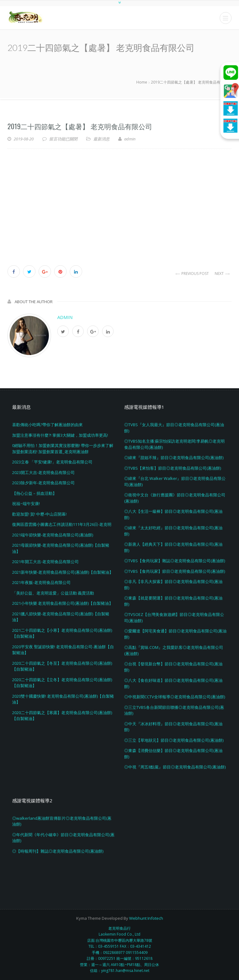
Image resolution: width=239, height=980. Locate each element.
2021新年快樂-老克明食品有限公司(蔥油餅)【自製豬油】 (63, 572)
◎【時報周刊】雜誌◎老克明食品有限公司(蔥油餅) (58, 851)
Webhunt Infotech (146, 918)
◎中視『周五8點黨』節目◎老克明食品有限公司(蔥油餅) (175, 767)
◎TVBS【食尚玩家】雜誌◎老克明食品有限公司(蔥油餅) (175, 561)
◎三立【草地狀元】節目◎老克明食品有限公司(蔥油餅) (174, 740)
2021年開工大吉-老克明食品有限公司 (45, 562)
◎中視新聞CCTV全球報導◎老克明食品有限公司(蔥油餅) (175, 697)
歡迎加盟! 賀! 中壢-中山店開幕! (39, 514)
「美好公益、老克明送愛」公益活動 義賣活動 (53, 593)
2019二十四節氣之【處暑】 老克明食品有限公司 (80, 126)
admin (65, 317)
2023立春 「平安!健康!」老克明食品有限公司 (52, 462)
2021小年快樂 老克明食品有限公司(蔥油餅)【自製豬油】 (63, 603)
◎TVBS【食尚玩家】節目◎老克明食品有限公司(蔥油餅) (175, 571)
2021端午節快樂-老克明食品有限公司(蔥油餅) (53, 535)
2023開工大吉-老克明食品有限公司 (43, 472)
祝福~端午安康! (26, 504)
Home (142, 82)
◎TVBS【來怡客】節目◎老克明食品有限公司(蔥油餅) (173, 468)
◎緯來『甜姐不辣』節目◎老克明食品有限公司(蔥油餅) (174, 458)
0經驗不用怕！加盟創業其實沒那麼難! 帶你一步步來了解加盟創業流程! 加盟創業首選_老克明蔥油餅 (63, 449)
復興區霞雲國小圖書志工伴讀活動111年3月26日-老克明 (62, 524)
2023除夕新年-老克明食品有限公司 (43, 483)
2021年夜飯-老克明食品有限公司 (41, 582)
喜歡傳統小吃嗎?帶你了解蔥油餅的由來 (47, 425)
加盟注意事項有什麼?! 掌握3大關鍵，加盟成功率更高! (60, 435)
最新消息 (101, 139)
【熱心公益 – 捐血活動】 (34, 493)
